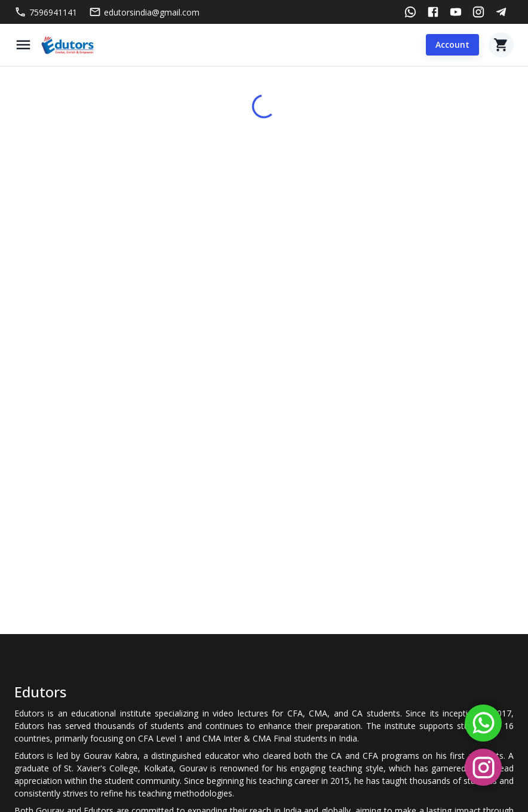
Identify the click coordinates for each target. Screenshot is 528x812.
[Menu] (23, 45)
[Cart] (501, 45)
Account (452, 45)
